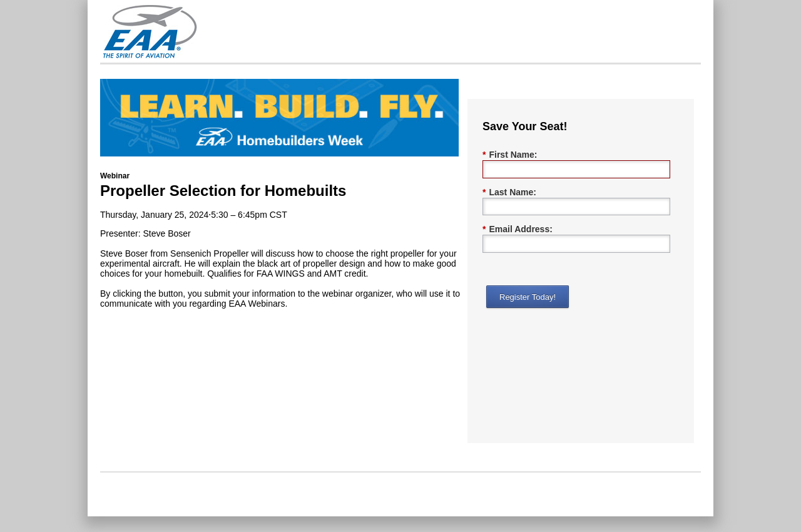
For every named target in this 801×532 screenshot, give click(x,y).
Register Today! (528, 297)
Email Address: (518, 229)
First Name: (510, 155)
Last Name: (509, 192)
